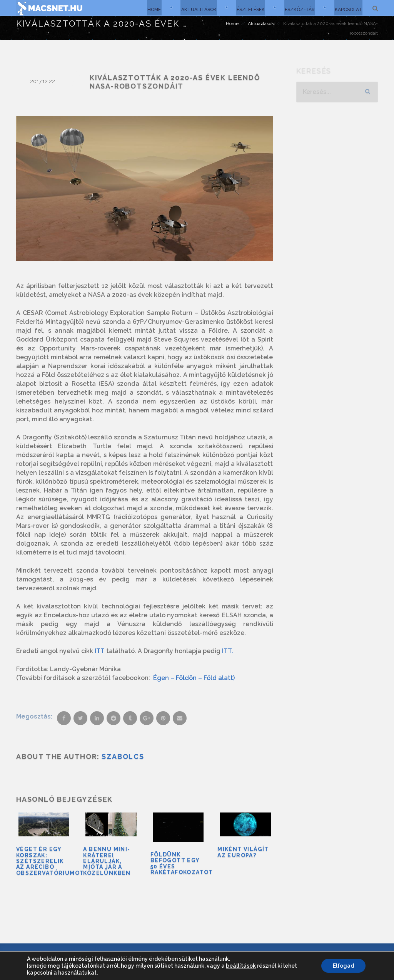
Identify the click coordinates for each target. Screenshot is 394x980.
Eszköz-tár (299, 8)
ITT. (227, 651)
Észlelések (249, 8)
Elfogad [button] (343, 966)
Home (151, 8)
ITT (99, 651)
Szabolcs (123, 756)
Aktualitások (196, 8)
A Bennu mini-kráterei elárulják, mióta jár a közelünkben (107, 861)
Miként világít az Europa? (243, 852)
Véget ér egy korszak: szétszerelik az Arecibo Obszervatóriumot (50, 861)
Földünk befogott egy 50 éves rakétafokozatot (182, 863)
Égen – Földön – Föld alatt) (194, 678)
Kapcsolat (348, 8)
